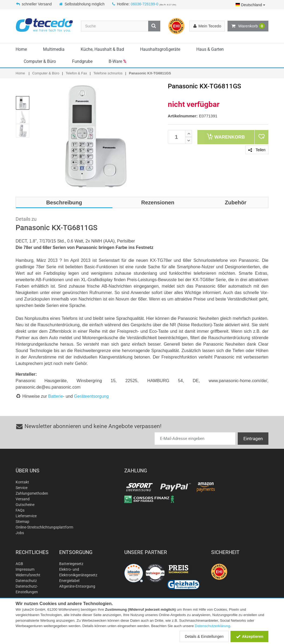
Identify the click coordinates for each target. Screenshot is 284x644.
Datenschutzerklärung (212, 626)
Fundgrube (82, 61)
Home (21, 49)
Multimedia (54, 49)
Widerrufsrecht (28, 575)
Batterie (56, 396)
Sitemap (22, 522)
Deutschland (250, 5)
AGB (19, 564)
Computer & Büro (40, 61)
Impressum (25, 569)
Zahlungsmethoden (32, 493)
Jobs (20, 533)
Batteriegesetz (71, 564)
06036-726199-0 (145, 4)
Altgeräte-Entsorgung (77, 586)
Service (22, 488)
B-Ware (118, 61)
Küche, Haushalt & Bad (102, 49)
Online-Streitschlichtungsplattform (44, 527)
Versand (23, 499)
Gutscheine (25, 505)
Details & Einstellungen (204, 636)
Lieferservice (26, 516)
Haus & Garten (210, 49)
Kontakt (22, 482)
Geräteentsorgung (91, 396)
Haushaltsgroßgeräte (160, 49)
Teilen (257, 150)
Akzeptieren (249, 636)
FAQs (20, 510)
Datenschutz (26, 581)
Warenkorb (248, 26)
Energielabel (69, 581)
